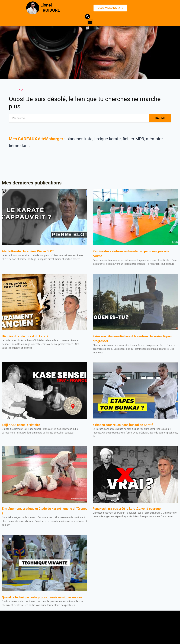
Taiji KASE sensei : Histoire (21, 425)
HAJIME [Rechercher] (160, 118)
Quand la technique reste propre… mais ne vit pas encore (42, 597)
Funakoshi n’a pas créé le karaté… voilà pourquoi (127, 509)
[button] (90, 22)
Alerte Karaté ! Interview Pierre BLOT (28, 251)
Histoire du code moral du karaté (25, 336)
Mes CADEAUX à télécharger (36, 139)
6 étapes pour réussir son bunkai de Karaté (123, 425)
